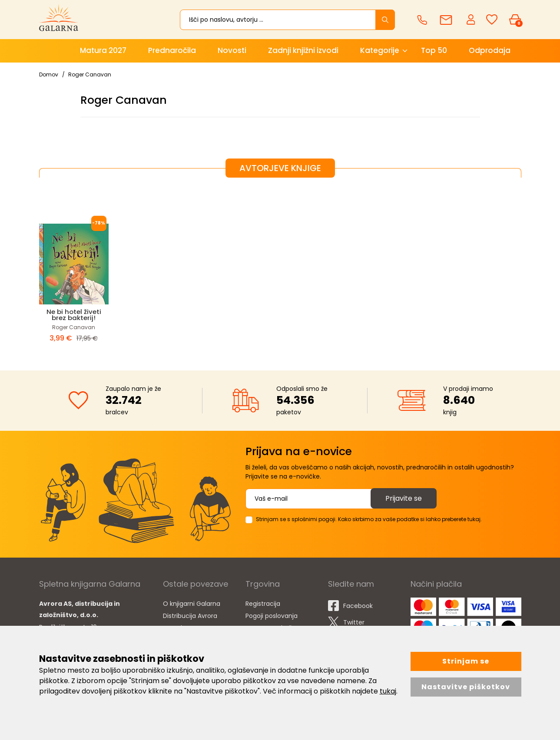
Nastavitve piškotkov (466, 687)
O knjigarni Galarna (192, 604)
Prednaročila (172, 50)
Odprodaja (490, 50)
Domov (49, 74)
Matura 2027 (103, 50)
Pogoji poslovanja (272, 616)
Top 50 (434, 50)
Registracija (263, 604)
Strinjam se (466, 661)
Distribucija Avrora (190, 616)
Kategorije (380, 50)
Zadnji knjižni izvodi (303, 50)
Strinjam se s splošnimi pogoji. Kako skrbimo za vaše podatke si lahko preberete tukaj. (369, 519)
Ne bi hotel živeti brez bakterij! (74, 315)
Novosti (232, 50)
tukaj (388, 691)
